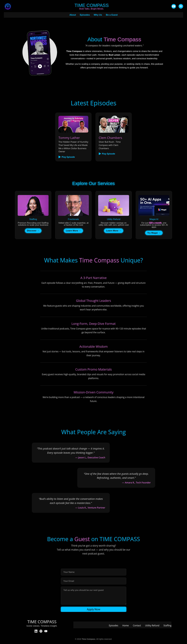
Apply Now (94, 609)
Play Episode (67, 157)
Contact (137, 625)
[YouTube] (174, 6)
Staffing (167, 625)
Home (126, 625)
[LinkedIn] (36, 631)
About (73, 15)
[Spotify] (41, 631)
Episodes (85, 15)
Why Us (98, 15)
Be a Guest (112, 15)
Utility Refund (152, 625)
